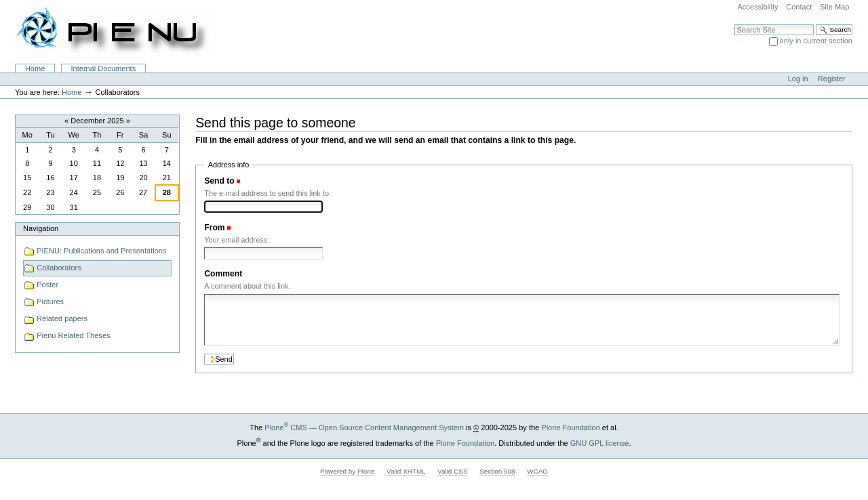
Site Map (835, 7)
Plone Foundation (570, 428)
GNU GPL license (600, 443)
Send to (219, 181)
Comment (223, 274)
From (214, 228)
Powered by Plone (348, 471)
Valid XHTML (406, 471)
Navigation (41, 228)
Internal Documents (104, 68)
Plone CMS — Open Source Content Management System (364, 428)
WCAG (537, 471)
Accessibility (757, 7)
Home (35, 68)
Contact (799, 7)
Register (832, 79)
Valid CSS (452, 471)
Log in (798, 79)
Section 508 (497, 471)
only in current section (816, 41)
